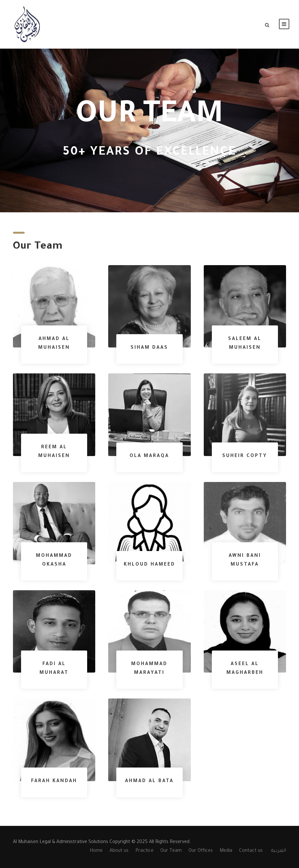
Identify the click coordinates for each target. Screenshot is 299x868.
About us (119, 851)
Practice (144, 851)
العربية (278, 851)
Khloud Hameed (149, 565)
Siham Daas (149, 348)
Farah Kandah (54, 781)
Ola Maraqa (149, 456)
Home (96, 851)
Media (226, 851)
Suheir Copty (245, 456)
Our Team (171, 851)
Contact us (251, 851)
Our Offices (201, 851)
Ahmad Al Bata (149, 781)
